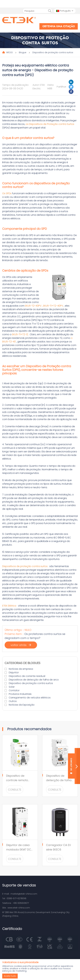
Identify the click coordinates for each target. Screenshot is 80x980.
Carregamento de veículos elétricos (30, 698)
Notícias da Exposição (22, 705)
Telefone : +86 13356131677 (16, 903)
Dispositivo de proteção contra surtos (53, 52)
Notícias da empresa (21, 669)
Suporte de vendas (19, 885)
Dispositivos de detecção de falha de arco (34, 680)
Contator (14, 690)
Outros (13, 701)
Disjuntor (14, 672)
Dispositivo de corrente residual (27, 676)
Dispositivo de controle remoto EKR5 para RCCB (17, 780)
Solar (12, 687)
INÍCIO (10, 52)
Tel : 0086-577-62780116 (14, 898)
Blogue (23, 52)
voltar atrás (21, 645)
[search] (50, 11)
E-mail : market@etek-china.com (20, 894)
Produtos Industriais (20, 694)
